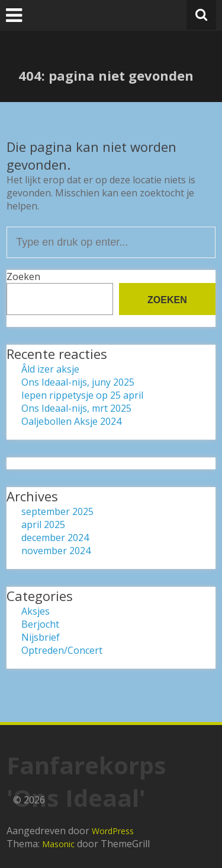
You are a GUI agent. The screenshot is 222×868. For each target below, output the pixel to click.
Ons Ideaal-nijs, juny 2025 (78, 382)
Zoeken (23, 276)
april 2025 (43, 524)
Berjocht (40, 624)
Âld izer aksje (50, 369)
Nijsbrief (41, 637)
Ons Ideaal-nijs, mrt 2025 (76, 408)
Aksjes (36, 611)
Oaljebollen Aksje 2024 (71, 421)
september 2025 (57, 511)
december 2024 (55, 538)
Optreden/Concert (62, 650)
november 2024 (56, 551)
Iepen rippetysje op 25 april (82, 395)
